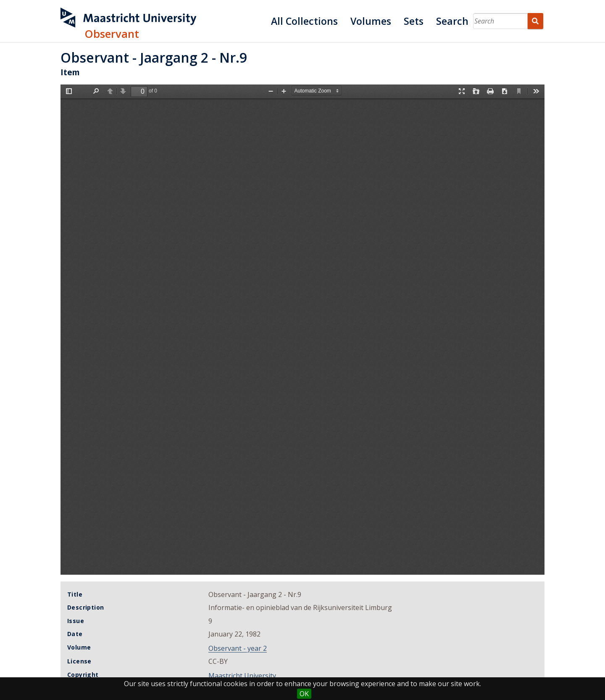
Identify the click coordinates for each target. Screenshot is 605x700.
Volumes (371, 21)
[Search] (501, 21)
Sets (414, 21)
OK (304, 694)
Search (452, 21)
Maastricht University (242, 676)
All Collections (304, 21)
